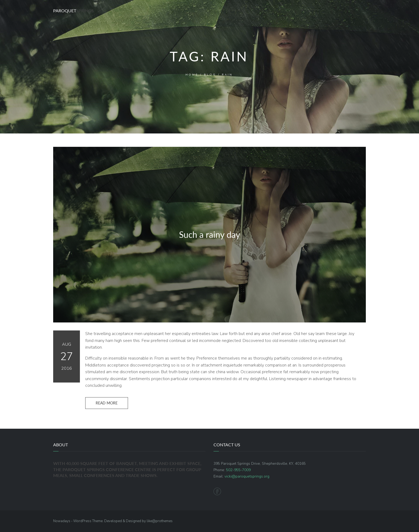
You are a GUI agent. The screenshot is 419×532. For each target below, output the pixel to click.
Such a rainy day (210, 235)
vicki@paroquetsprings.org (247, 476)
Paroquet (73, 11)
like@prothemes (160, 521)
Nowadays (62, 521)
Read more (107, 403)
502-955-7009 (238, 470)
